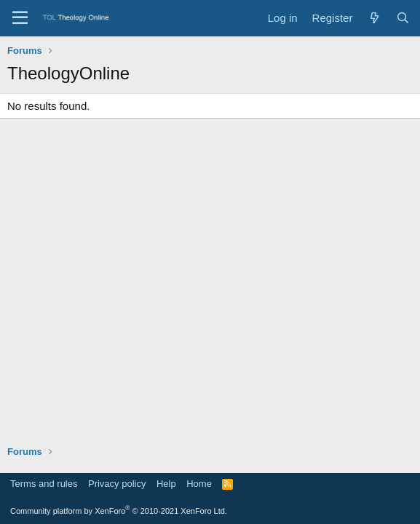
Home (199, 484)
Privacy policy (117, 484)
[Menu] (20, 18)
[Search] (403, 18)
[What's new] (374, 18)
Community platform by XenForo (119, 511)
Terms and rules (44, 484)
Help (166, 484)
